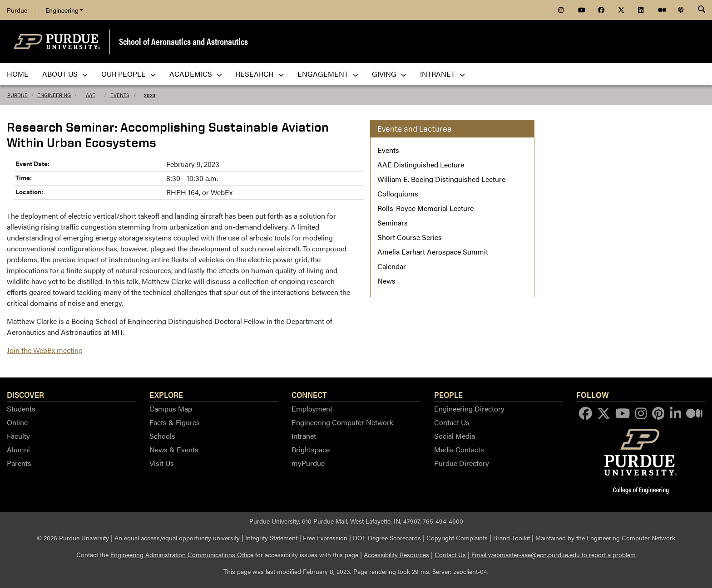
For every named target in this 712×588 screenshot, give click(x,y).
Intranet (304, 436)
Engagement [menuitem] (328, 74)
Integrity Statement (271, 538)
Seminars (393, 223)
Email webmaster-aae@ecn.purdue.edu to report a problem (554, 554)
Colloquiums (398, 194)
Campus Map (171, 409)
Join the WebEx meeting (45, 350)
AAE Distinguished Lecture (421, 164)
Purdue (17, 10)
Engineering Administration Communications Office (182, 554)
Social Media (455, 436)
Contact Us (452, 422)
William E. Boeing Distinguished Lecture (441, 179)
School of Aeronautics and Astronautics (183, 41)
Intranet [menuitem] (443, 74)
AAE (91, 95)
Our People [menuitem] (129, 74)
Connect (309, 394)
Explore (166, 394)
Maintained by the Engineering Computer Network (605, 538)
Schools (162, 436)
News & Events (174, 449)
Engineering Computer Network (342, 422)
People (448, 394)
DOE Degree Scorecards (387, 538)
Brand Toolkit (512, 538)
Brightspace (311, 449)
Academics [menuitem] (196, 74)
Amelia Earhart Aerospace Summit (433, 252)
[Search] (702, 10)
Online (17, 422)
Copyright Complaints (457, 538)
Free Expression (325, 538)
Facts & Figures (175, 422)
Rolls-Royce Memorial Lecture (425, 208)
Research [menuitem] (260, 74)
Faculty (18, 436)
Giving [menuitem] (389, 74)
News (386, 281)
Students (21, 409)
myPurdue (308, 463)
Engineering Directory (469, 409)
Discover (25, 394)
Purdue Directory (462, 463)
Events (120, 95)
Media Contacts (459, 449)
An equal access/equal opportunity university (177, 538)
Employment (312, 409)
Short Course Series (410, 237)
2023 (150, 95)
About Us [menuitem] (65, 74)
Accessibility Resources (396, 554)
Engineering (64, 10)
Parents (19, 463)
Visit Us (162, 463)
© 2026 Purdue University (73, 538)
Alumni (18, 449)
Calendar (392, 266)
